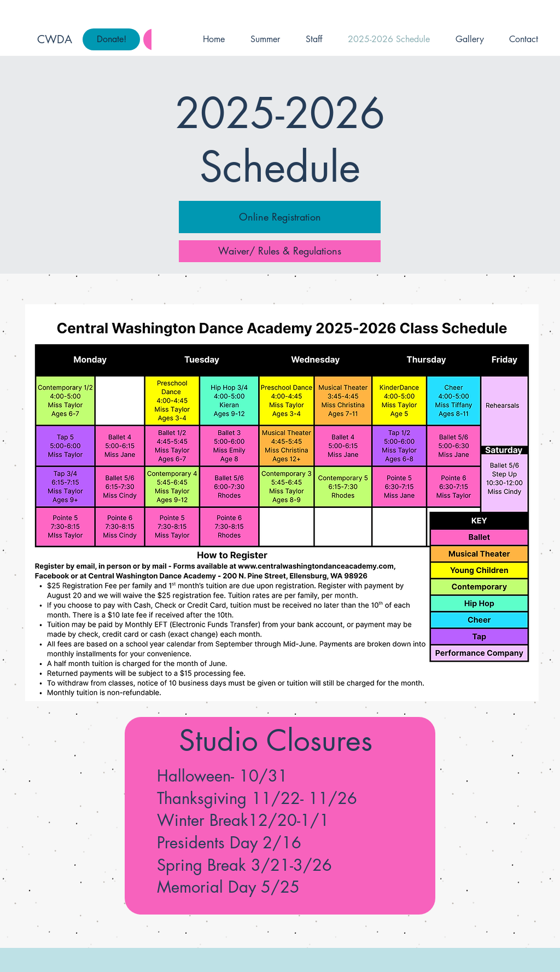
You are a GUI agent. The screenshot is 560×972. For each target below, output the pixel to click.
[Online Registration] (280, 217)
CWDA (55, 39)
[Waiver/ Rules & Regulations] (280, 251)
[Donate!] (111, 39)
